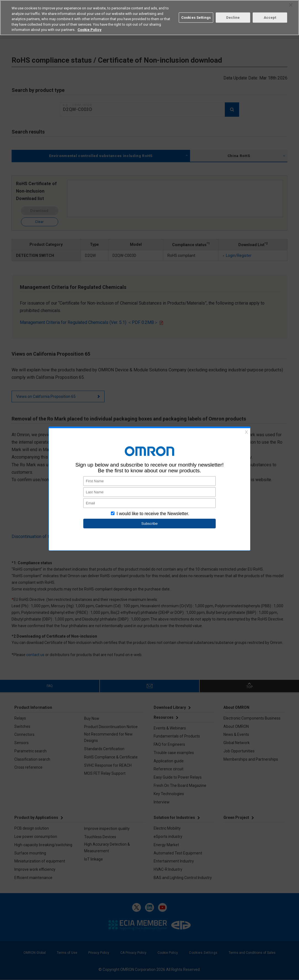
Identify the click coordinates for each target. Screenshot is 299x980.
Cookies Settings (196, 18)
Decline (233, 18)
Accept (270, 18)
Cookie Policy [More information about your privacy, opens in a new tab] (90, 30)
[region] (149, 18)
